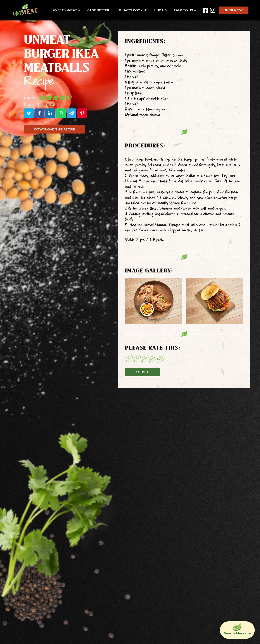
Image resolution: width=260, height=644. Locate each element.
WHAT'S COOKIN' (133, 10)
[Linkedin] (50, 113)
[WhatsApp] (61, 113)
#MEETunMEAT (65, 10)
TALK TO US (183, 10)
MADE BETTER (98, 10)
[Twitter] (29, 113)
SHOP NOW (233, 10)
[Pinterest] (82, 113)
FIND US (160, 10)
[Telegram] (71, 113)
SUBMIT (142, 372)
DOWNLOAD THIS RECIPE (55, 129)
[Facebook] (39, 113)
